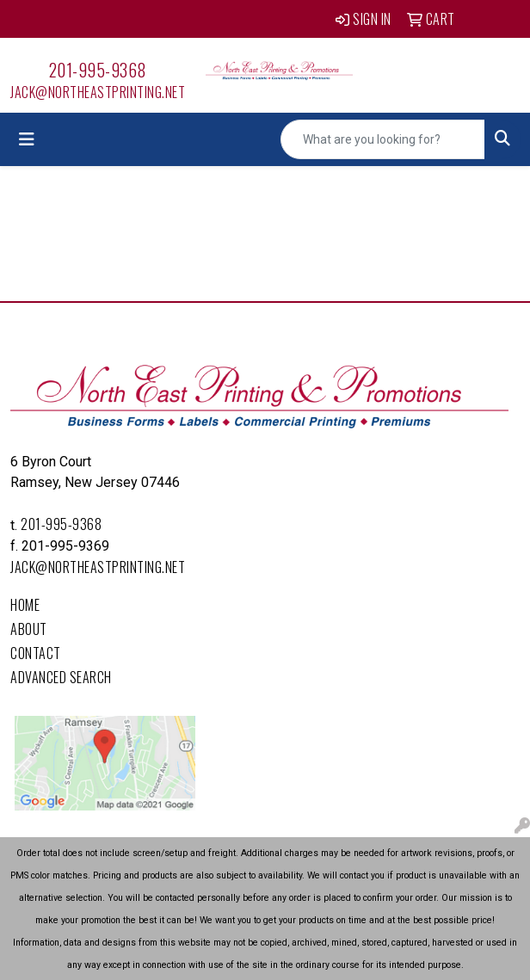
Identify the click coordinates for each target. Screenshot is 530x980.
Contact (36, 653)
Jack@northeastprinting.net (98, 92)
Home (25, 605)
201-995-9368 (98, 70)
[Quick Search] (383, 139)
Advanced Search (61, 677)
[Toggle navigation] (27, 139)
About (29, 629)
